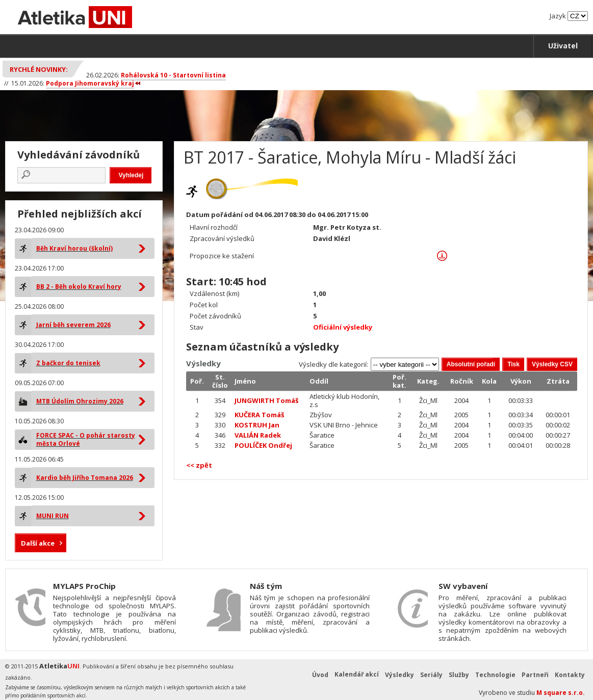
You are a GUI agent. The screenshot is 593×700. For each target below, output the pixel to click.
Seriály (431, 675)
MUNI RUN (53, 516)
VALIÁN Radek (258, 435)
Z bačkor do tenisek (68, 363)
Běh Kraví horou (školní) (74, 248)
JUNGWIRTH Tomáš (266, 400)
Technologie (495, 675)
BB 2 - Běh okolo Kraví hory (79, 287)
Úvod (320, 675)
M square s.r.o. (561, 693)
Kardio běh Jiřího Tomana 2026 (85, 478)
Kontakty (570, 675)
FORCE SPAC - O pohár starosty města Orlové (86, 439)
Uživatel (563, 46)
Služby (459, 675)
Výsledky (399, 675)
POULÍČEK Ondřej (263, 445)
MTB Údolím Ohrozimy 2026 (80, 401)
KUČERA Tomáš (259, 415)
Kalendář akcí (357, 674)
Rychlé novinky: (39, 69)
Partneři (535, 675)
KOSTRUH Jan (257, 425)
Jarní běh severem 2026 (73, 325)
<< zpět (199, 465)
